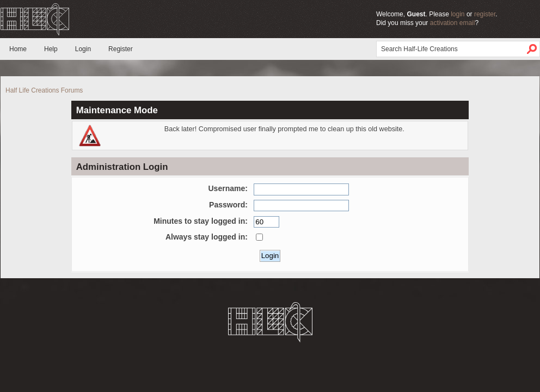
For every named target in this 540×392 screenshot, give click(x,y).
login (458, 14)
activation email (453, 23)
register (485, 14)
